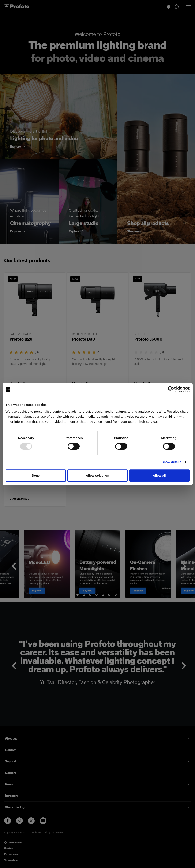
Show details (171, 462)
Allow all (159, 475)
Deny (36, 475)
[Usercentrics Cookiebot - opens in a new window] (171, 389)
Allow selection (97, 475)
